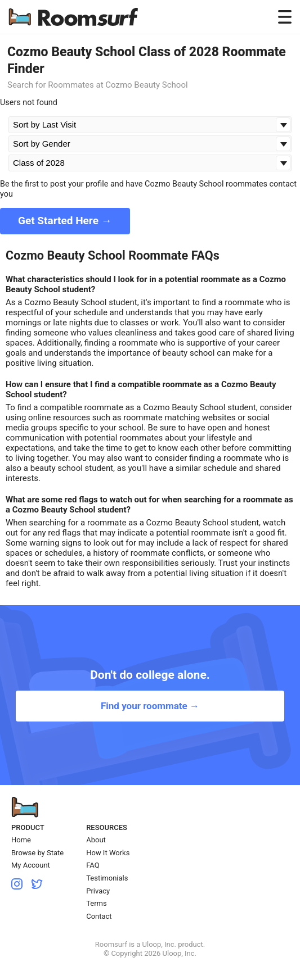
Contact (99, 916)
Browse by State (37, 853)
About (96, 840)
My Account (31, 865)
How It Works (108, 853)
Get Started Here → (65, 221)
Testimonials (107, 878)
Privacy (98, 891)
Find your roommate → (150, 706)
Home (21, 840)
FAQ (93, 865)
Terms (97, 903)
